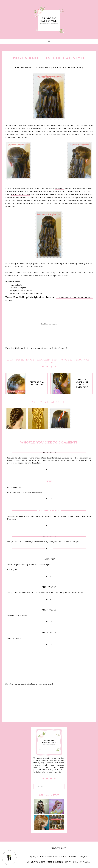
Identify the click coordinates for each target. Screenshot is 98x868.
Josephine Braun (49, 510)
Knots (55, 360)
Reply (49, 470)
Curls (10, 360)
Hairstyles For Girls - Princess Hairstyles (67, 857)
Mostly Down (67, 360)
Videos (87, 360)
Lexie (49, 481)
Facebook (59, 188)
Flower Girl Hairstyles (38, 360)
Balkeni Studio (45, 862)
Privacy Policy (58, 848)
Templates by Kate (80, 862)
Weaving (49, 362)
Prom (79, 360)
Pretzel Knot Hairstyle (20, 194)
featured (19, 360)
